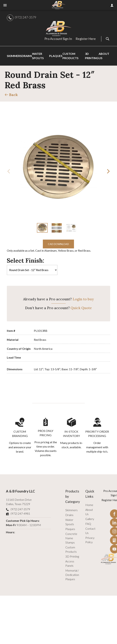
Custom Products (71, 549)
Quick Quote (81, 308)
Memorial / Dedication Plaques (72, 575)
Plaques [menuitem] (56, 56)
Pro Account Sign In (58, 39)
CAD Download (58, 244)
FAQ (88, 524)
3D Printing (72, 556)
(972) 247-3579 (25, 17)
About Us (89, 512)
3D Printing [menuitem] (92, 56)
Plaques (70, 529)
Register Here (86, 39)
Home (89, 505)
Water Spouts (70, 522)
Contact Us (90, 531)
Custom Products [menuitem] (70, 56)
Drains (69, 515)
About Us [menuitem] (104, 56)
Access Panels (70, 563)
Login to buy (83, 299)
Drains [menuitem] (27, 56)
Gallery (90, 519)
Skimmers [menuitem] (14, 56)
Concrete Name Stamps (71, 538)
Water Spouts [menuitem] (38, 56)
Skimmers (71, 510)
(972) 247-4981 (20, 513)
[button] (108, 171)
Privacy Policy (90, 540)
